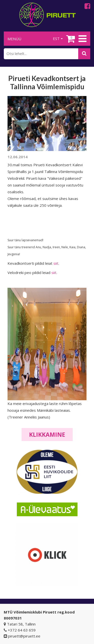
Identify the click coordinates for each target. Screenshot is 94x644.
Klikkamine (47, 434)
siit (56, 263)
